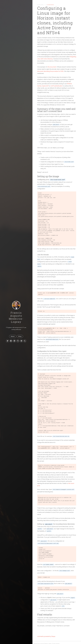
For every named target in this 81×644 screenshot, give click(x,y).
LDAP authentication (57, 86)
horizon (52, 5)
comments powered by (46, 636)
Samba (39, 86)
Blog (20, 336)
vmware (49, 5)
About (13, 336)
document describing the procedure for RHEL (51, 71)
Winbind (69, 84)
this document (52, 67)
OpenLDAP (45, 86)
